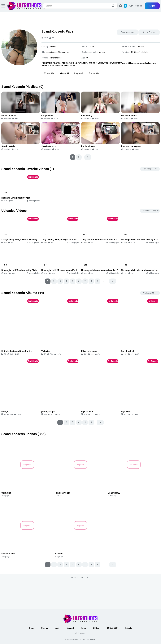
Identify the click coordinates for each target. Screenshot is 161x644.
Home (32, 628)
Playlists (79, 73)
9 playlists (144, 52)
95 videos (135, 52)
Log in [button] (57, 628)
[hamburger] (3, 6)
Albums (64, 73)
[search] (114, 6)
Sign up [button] (45, 628)
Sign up (139, 6)
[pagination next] (88, 157)
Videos (49, 73)
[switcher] (131, 6)
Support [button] (70, 628)
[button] (121, 6)
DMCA (96, 628)
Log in (152, 6)
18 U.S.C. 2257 (112, 628)
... (104, 281)
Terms (84, 628)
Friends (94, 73)
